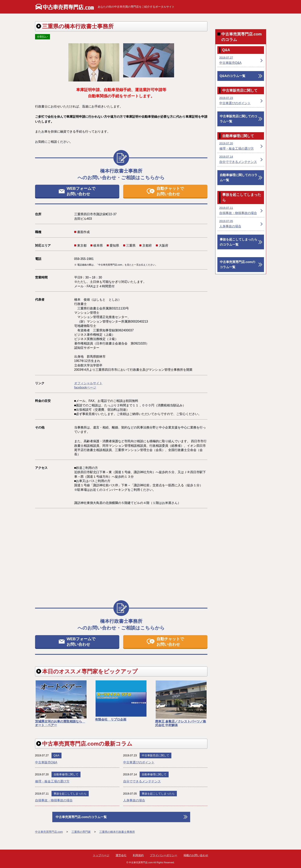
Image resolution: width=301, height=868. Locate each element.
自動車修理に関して (66, 774)
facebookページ (85, 387)
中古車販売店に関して (155, 755)
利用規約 (138, 855)
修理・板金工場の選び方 (52, 781)
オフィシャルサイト (88, 383)
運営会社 (121, 855)
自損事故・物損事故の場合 (54, 800)
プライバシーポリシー (164, 855)
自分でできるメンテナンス (142, 781)
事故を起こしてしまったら (70, 794)
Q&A (57, 755)
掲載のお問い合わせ (196, 855)
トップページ (101, 855)
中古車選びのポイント (139, 762)
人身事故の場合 (134, 800)
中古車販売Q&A (46, 762)
